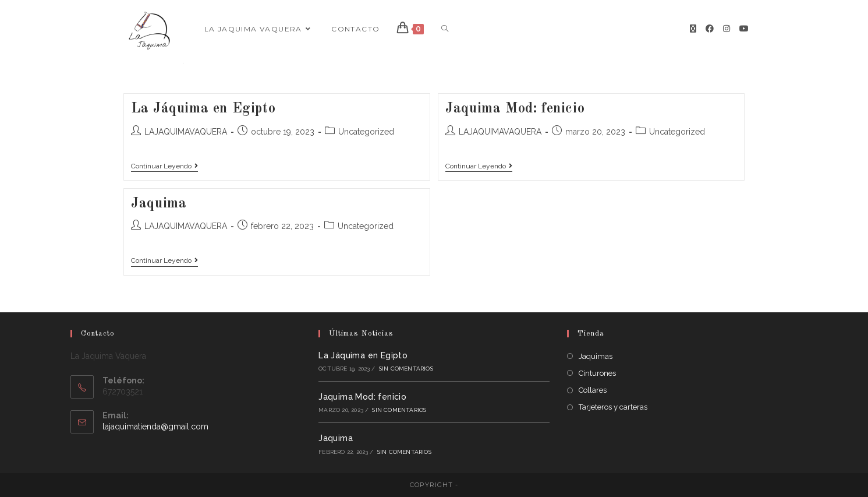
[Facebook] (710, 29)
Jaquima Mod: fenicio (515, 109)
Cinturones (597, 373)
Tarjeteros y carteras (613, 407)
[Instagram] (727, 29)
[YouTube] (744, 29)
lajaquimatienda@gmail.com (155, 426)
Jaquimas (596, 356)
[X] (693, 29)
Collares (593, 390)
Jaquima (159, 204)
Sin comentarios (406, 369)
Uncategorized (366, 132)
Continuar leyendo (164, 166)
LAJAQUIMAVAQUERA (186, 132)
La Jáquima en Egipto (203, 109)
